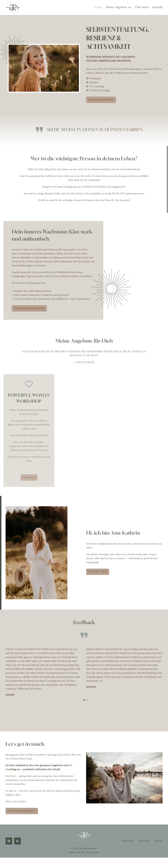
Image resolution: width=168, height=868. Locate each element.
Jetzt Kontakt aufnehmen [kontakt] (22, 811)
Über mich (142, 7)
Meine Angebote (116, 7)
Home (98, 7)
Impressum (144, 841)
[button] (84, 700)
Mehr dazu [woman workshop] (29, 481)
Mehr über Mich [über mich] (98, 572)
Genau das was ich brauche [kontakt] (29, 308)
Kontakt (158, 7)
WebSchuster (93, 852)
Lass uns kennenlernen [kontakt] (101, 100)
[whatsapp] (17, 841)
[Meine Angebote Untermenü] (130, 8)
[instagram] (9, 841)
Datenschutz (128, 841)
